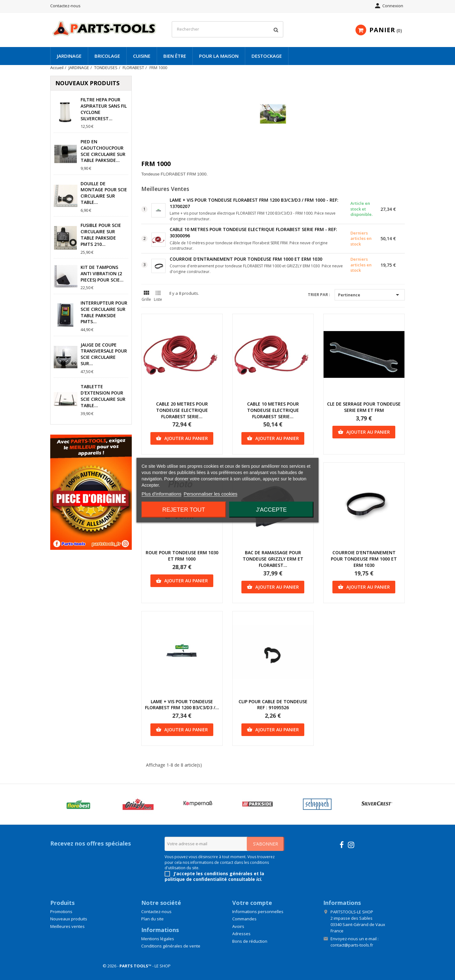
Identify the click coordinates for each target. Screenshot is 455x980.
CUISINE (142, 56)
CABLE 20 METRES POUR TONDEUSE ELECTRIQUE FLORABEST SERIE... (182, 410)
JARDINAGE (69, 56)
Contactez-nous (65, 6)
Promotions (61, 912)
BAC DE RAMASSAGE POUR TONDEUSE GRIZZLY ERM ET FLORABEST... (273, 559)
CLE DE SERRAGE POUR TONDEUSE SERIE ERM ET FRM (364, 407)
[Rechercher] (227, 29)
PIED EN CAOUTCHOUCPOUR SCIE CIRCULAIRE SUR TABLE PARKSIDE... (103, 151)
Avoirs (238, 926)
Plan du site (152, 919)
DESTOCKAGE (267, 56)
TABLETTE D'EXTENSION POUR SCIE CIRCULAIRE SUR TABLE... (103, 396)
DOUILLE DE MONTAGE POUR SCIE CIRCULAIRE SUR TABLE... (104, 193)
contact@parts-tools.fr (352, 945)
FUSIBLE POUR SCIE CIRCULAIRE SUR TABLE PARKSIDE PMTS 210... (101, 235)
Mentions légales (158, 939)
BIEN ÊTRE (175, 56)
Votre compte (252, 903)
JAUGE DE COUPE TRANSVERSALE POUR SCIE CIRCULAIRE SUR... (104, 354)
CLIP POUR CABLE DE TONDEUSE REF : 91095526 (273, 705)
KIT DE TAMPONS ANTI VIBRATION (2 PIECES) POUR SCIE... (102, 273)
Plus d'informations (161, 493)
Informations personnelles (258, 912)
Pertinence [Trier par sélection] (370, 295)
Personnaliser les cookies (210, 493)
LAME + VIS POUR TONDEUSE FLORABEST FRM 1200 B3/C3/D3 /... (182, 705)
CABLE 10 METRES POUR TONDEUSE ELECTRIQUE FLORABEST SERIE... (273, 410)
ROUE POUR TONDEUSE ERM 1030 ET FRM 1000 (182, 556)
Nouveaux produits (69, 919)
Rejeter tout (184, 509)
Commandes (244, 919)
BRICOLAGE (107, 56)
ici (259, 879)
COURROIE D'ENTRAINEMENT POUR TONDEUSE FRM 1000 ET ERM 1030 (246, 259)
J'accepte (271, 509)
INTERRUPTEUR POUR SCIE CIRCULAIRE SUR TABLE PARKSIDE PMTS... (104, 312)
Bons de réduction (250, 941)
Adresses (241, 934)
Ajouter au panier (182, 438)
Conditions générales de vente (171, 946)
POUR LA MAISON (219, 56)
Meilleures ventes (67, 926)
